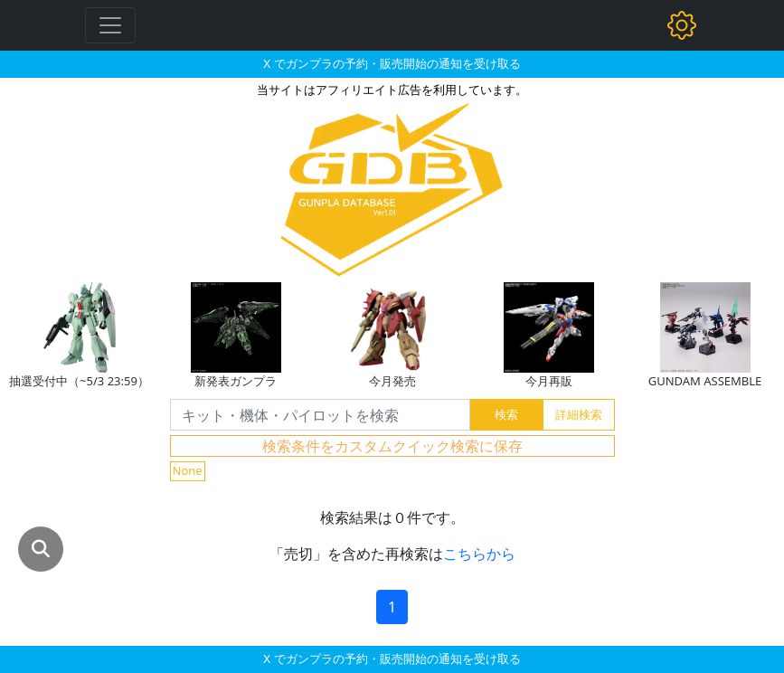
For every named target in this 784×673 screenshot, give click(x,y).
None (188, 470)
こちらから (479, 554)
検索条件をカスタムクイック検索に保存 (392, 446)
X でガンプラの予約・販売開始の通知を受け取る (392, 63)
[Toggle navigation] (110, 25)
